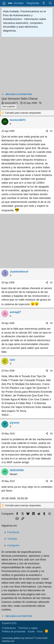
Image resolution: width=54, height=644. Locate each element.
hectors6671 (11, 103)
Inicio (40, 631)
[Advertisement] (27, 66)
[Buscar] (50, 3)
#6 (51, 481)
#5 (51, 434)
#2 (51, 283)
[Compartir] (47, 131)
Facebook (13, 532)
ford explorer (9, 106)
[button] (4, 3)
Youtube (12, 539)
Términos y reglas (28, 628)
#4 (51, 371)
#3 (51, 323)
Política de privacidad (14, 631)
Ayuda (31, 631)
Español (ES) (9, 623)
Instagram (13, 545)
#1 (51, 131)
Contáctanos (9, 628)
